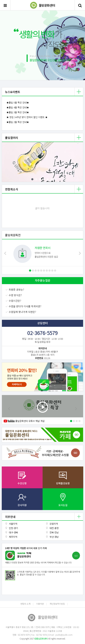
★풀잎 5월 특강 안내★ (18, 103)
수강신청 (22, 483)
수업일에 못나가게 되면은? (21, 312)
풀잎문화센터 (47, 5)
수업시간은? (14, 301)
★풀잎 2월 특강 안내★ (18, 122)
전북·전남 (54, 532)
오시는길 (63, 505)
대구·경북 (13, 532)
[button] (6, 45)
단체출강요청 (63, 483)
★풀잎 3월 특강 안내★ (18, 112)
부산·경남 (54, 537)
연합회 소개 (25, 604)
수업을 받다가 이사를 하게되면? (24, 306)
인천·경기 (13, 528)
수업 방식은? (14, 295)
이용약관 (40, 604)
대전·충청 (54, 528)
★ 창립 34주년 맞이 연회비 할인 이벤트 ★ (27, 117)
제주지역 (13, 537)
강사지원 (22, 505)
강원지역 (54, 524)
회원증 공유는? (15, 290)
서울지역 (13, 524)
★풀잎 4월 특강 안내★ (18, 107)
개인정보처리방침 (57, 604)
